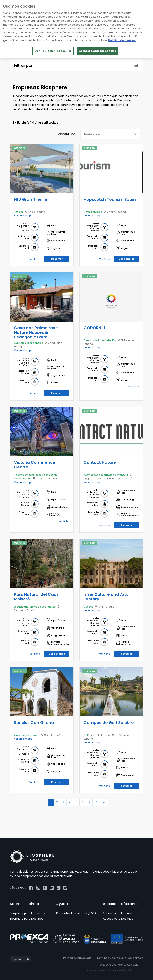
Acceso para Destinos (118, 919)
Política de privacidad (77, 958)
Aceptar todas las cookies (97, 51)
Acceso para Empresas (119, 913)
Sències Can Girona (34, 722)
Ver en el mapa (23, 215)
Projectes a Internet (133, 970)
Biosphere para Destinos (26, 919)
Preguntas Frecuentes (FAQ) (76, 913)
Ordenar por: (67, 134)
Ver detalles (127, 259)
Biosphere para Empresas (27, 913)
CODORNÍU (94, 328)
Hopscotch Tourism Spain (110, 199)
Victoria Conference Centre (35, 464)
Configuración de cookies (53, 51)
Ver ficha (35, 259)
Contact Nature (100, 462)
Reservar (57, 259)
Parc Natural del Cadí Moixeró (36, 596)
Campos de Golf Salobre (109, 722)
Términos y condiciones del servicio (120, 958)
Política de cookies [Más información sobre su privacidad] (122, 40)
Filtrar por (23, 65)
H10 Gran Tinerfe (31, 199)
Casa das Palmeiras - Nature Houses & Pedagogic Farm (36, 332)
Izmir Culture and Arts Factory (106, 596)
